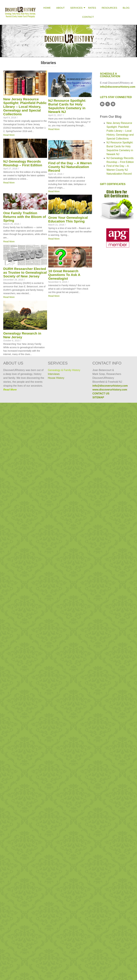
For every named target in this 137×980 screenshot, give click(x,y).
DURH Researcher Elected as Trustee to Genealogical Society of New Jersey (25, 456)
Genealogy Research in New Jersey (22, 583)
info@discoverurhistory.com (118, 87)
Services (77, 8)
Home (47, 8)
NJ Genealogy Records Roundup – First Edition (23, 233)
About (60, 8)
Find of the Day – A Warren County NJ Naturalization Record (25, 291)
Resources (109, 8)
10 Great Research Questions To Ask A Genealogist (19, 518)
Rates (92, 8)
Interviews (54, 374)
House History (56, 378)
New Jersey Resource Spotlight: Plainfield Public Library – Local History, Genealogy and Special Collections (25, 107)
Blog (126, 8)
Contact (88, 17)
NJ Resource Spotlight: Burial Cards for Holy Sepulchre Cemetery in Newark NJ (22, 177)
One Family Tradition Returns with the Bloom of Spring (25, 344)
